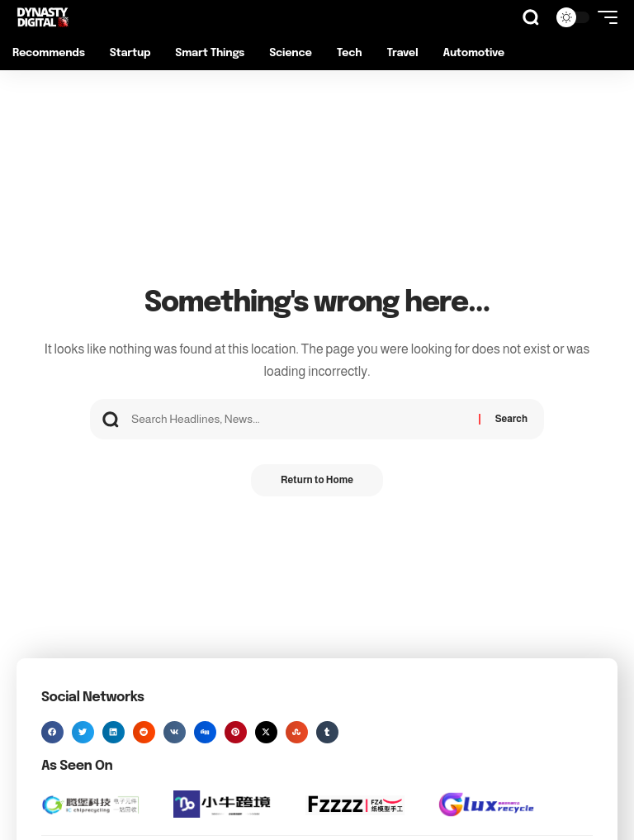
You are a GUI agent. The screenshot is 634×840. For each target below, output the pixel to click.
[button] (531, 17)
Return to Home (317, 481)
